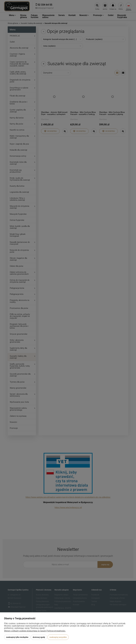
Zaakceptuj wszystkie (58, 637)
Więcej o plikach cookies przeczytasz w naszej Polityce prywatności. (35, 631)
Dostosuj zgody (39, 637)
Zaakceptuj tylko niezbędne (17, 637)
